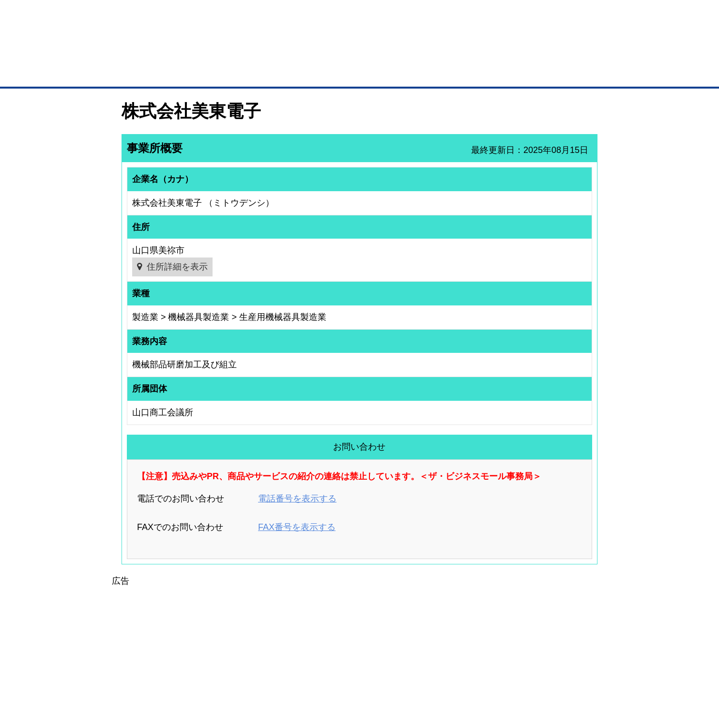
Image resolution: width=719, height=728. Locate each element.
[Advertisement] (360, 656)
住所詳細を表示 (177, 267)
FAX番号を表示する (297, 527)
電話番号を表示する (297, 499)
